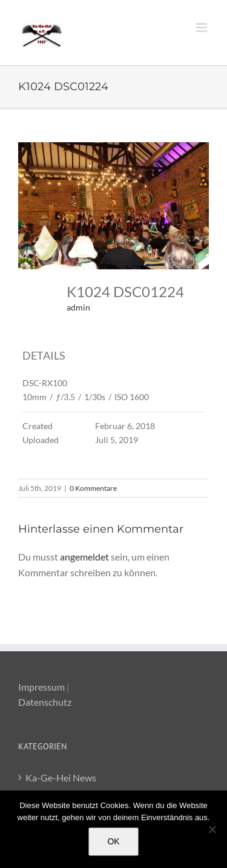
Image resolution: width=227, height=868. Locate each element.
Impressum (41, 687)
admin (78, 307)
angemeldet (84, 557)
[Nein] (212, 829)
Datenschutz (45, 702)
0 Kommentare (93, 488)
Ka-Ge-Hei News (61, 778)
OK (113, 841)
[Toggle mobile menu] (202, 28)
